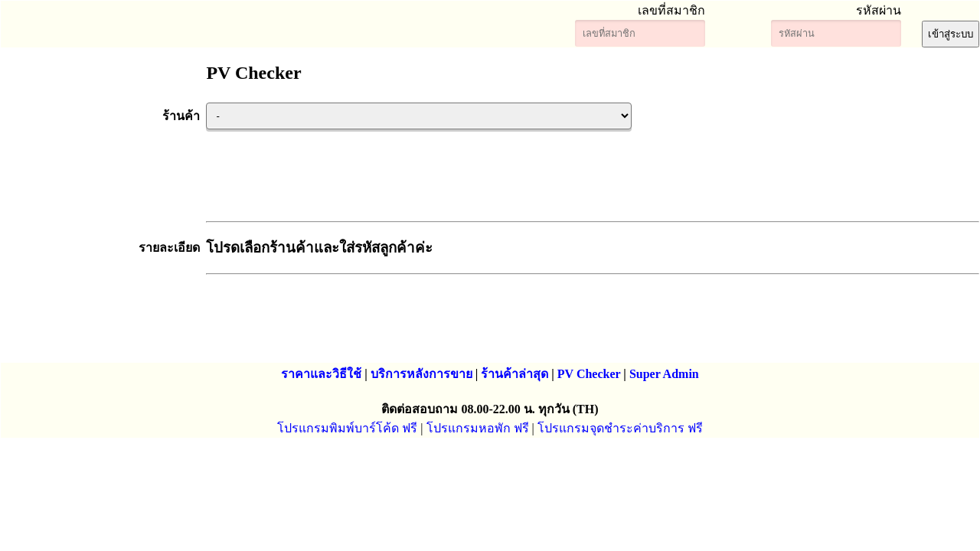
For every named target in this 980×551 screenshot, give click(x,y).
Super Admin (664, 374)
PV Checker (589, 374)
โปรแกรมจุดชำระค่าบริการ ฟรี (620, 428)
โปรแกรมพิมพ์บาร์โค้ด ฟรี (347, 428)
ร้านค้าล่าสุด (514, 374)
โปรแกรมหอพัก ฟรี (478, 428)
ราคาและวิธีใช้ (321, 374)
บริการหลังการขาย (421, 374)
